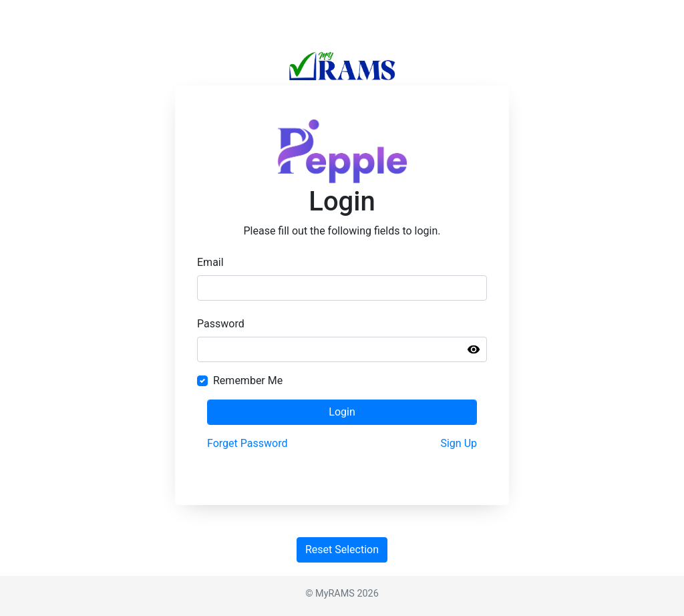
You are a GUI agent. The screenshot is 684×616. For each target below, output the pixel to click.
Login (342, 412)
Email (210, 262)
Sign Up (459, 443)
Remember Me (248, 380)
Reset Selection (342, 550)
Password (221, 324)
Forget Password (247, 443)
